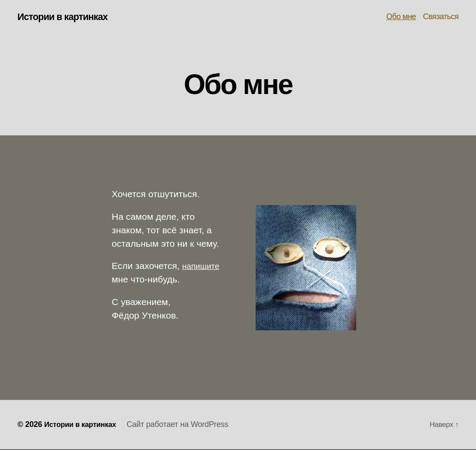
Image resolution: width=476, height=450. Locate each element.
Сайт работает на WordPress (185, 425)
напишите (203, 267)
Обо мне (401, 17)
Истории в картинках (67, 17)
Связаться (441, 17)
